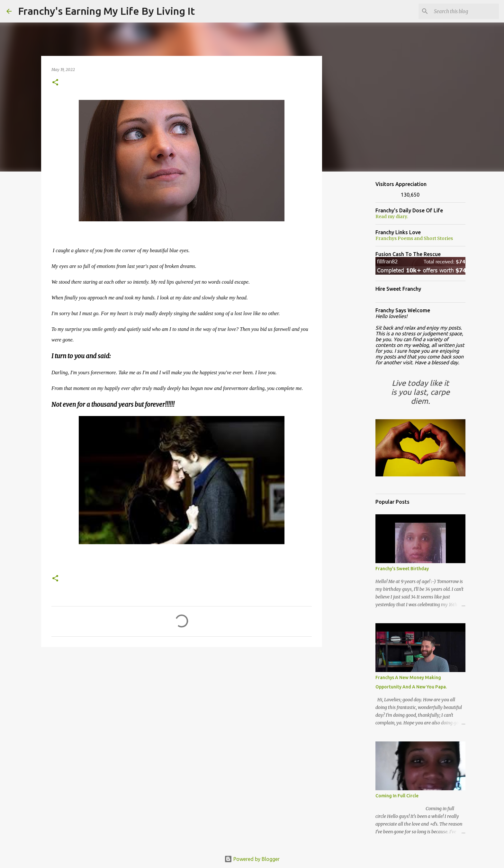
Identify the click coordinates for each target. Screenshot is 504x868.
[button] (55, 83)
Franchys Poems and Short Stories (414, 238)
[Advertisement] (182, 702)
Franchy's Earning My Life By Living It (106, 11)
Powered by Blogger (252, 859)
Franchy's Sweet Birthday (402, 569)
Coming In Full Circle (397, 796)
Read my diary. (392, 217)
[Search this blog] (465, 11)
